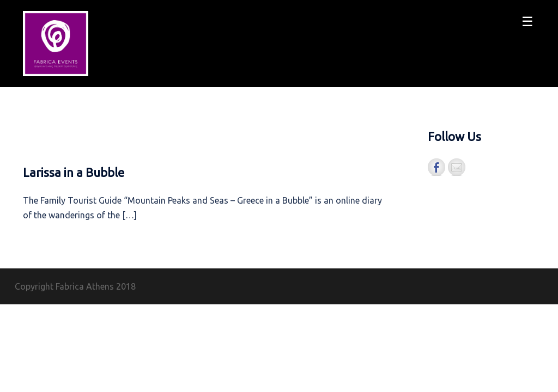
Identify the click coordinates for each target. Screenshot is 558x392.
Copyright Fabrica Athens (64, 286)
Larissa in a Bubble (74, 172)
